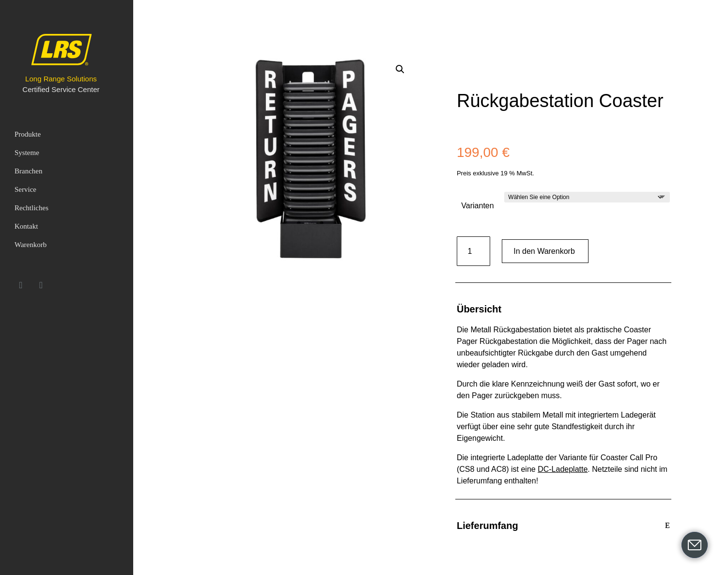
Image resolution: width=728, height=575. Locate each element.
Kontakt (26, 226)
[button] (400, 69)
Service (25, 189)
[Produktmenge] (473, 251)
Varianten (477, 206)
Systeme (27, 153)
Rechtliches (31, 208)
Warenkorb (31, 245)
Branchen (28, 171)
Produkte (28, 134)
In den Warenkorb (544, 251)
